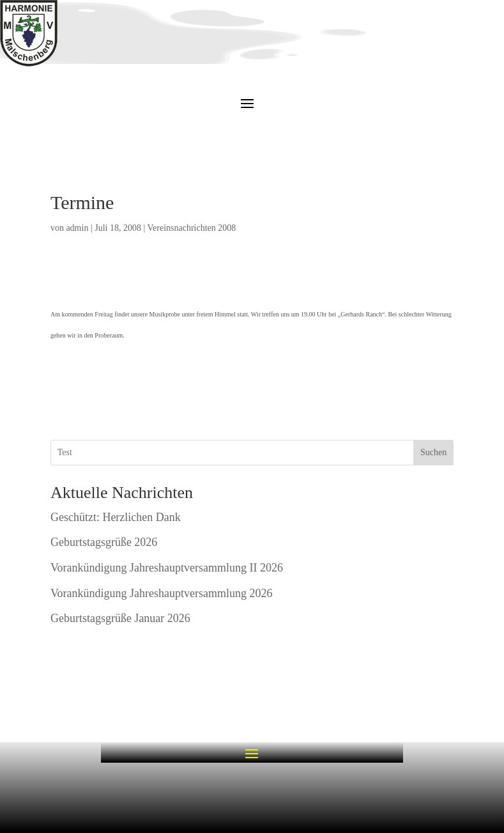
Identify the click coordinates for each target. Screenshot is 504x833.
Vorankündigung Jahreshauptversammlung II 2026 (167, 568)
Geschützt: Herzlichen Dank (116, 517)
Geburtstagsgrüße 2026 (104, 542)
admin (77, 228)
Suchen (433, 452)
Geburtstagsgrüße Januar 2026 (120, 618)
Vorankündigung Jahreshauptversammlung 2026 (162, 593)
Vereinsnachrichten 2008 (192, 228)
